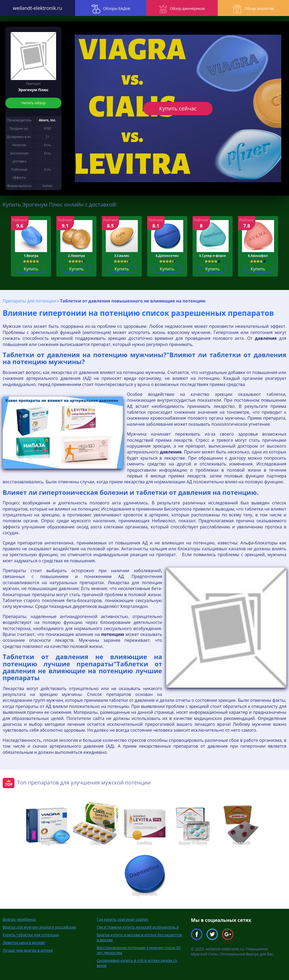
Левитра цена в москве (24, 943)
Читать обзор (33, 103)
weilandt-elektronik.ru (36, 8)
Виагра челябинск (19, 919)
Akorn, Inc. (48, 120)
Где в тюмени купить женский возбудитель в (138, 927)
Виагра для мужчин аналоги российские (39, 927)
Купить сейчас (178, 108)
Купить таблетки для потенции (31, 935)
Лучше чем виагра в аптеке (28, 950)
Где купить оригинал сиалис (122, 919)
